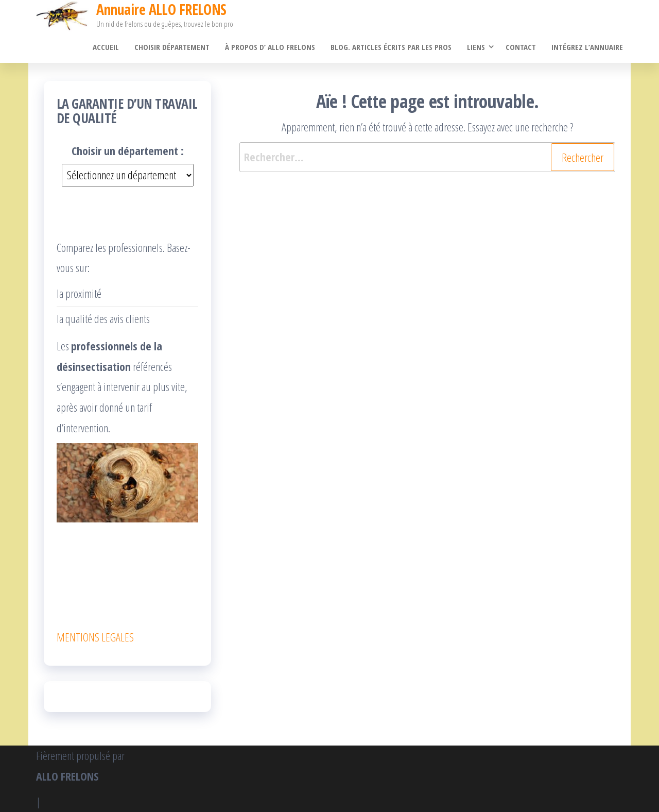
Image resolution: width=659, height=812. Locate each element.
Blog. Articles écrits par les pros (391, 47)
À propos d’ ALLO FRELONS (270, 47)
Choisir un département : (128, 150)
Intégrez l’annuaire (587, 47)
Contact (521, 47)
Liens (476, 47)
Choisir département (172, 47)
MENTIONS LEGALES (95, 637)
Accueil (106, 47)
